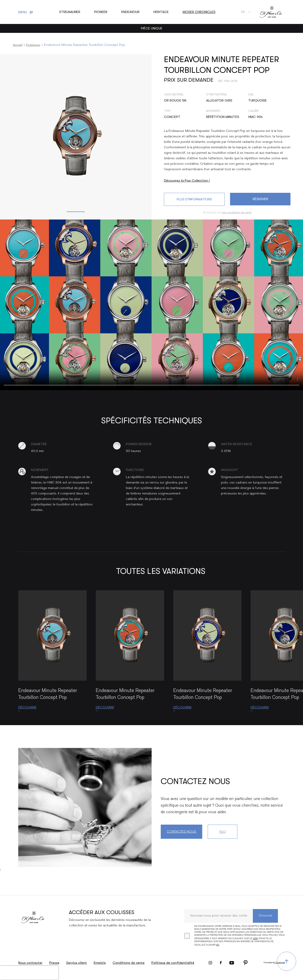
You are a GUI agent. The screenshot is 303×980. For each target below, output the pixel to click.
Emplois (100, 963)
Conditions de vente (129, 963)
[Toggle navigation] (26, 12)
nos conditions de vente (237, 212)
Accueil (18, 45)
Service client (76, 963)
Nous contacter (30, 963)
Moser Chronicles (199, 12)
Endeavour (36, 45)
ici (218, 945)
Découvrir (27, 707)
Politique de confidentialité (173, 963)
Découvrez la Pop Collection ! (187, 180)
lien (255, 938)
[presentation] (29, 973)
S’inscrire (265, 916)
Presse (54, 963)
